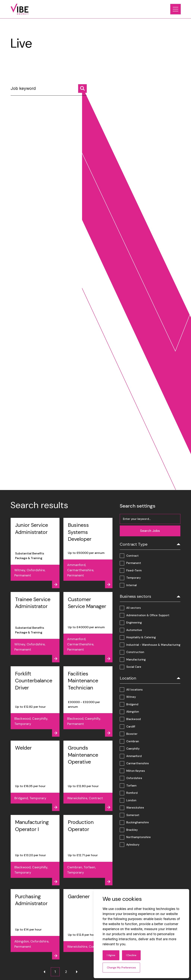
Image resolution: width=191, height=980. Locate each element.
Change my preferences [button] (121, 967)
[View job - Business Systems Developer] (88, 553)
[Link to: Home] (20, 9)
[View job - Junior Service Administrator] (35, 553)
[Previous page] (44, 972)
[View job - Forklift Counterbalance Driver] (35, 701)
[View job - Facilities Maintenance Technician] (88, 701)
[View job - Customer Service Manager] (88, 627)
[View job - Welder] (35, 776)
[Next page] (77, 972)
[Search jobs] (82, 89)
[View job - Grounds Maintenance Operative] (88, 776)
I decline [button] (131, 955)
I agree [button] (111, 955)
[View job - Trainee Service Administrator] (35, 627)
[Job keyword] (49, 90)
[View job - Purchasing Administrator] (35, 924)
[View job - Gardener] (88, 924)
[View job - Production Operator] (88, 850)
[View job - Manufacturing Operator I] (35, 850)
